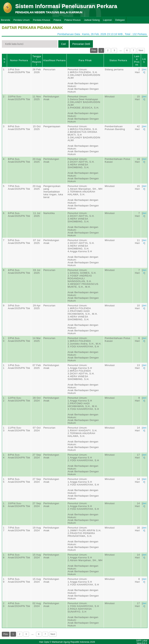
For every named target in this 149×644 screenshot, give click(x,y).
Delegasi (120, 20)
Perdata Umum (21, 20)
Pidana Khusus (73, 20)
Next (141, 50)
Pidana (57, 20)
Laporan (108, 20)
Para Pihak (85, 60)
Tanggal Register (37, 60)
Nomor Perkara (19, 60)
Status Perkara (118, 60)
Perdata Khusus (42, 20)
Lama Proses (137, 60)
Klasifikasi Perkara (55, 60)
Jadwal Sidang (92, 20)
